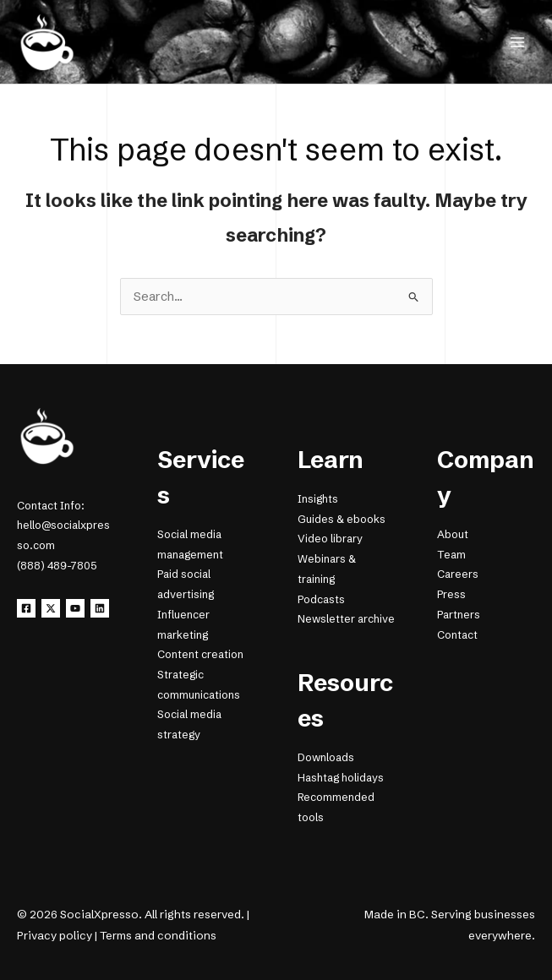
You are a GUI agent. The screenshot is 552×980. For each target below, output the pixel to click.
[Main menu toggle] (517, 42)
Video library (330, 539)
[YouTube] (75, 608)
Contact (457, 635)
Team (451, 555)
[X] (51, 608)
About (453, 534)
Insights (318, 499)
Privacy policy (55, 935)
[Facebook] (26, 608)
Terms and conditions (158, 935)
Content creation (200, 654)
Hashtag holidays (341, 778)
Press (451, 594)
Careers (458, 574)
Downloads (326, 757)
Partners (459, 615)
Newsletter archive (346, 619)
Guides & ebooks (342, 519)
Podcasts (321, 599)
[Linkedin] (100, 608)
